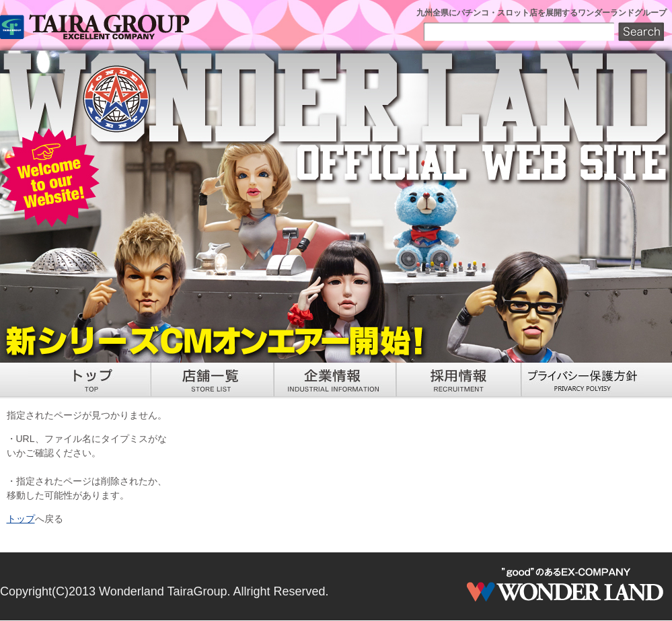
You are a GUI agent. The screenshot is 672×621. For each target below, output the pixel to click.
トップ (21, 519)
